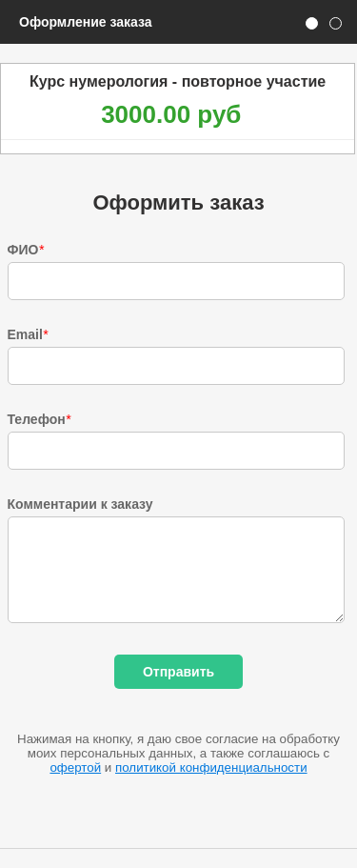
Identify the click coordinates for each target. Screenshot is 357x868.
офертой (75, 767)
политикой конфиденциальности (211, 767)
